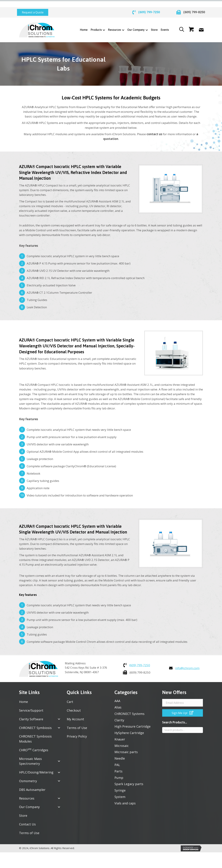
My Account (75, 712)
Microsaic (122, 739)
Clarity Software (31, 712)
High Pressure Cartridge (133, 719)
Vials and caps (125, 796)
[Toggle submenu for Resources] (123, 23)
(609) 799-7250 (149, 5)
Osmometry (28, 774)
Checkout (74, 703)
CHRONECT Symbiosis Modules (35, 732)
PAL (117, 758)
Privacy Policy (77, 729)
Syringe (120, 783)
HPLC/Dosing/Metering (36, 765)
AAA (117, 694)
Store (23, 809)
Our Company (29, 800)
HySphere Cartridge (129, 726)
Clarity (119, 713)
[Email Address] (183, 696)
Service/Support (31, 703)
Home (24, 695)
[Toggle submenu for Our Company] (147, 23)
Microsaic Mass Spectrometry (30, 754)
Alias (118, 700)
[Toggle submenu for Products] (104, 23)
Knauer (120, 732)
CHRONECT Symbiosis (35, 721)
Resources (27, 791)
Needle (120, 751)
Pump (119, 771)
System (120, 790)
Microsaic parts (126, 745)
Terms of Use (29, 826)
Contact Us (27, 817)
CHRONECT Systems (129, 707)
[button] (33, 5)
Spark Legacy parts (129, 777)
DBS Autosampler (32, 783)
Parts (118, 764)
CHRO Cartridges (34, 743)
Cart (70, 695)
